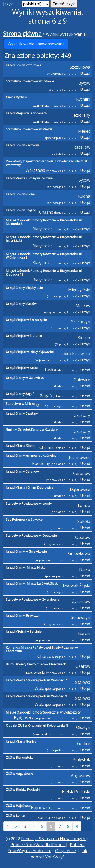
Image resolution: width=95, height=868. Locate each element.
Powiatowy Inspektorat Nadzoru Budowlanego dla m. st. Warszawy (47, 163)
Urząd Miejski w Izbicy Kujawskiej (30, 352)
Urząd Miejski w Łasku (22, 368)
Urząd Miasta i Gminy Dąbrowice (30, 487)
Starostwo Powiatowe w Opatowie (31, 536)
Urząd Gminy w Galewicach (26, 378)
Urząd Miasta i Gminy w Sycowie (29, 178)
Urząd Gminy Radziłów (22, 145)
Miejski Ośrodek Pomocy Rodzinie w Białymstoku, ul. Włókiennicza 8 (44, 256)
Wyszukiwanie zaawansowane (36, 44)
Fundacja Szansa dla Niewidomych (54, 839)
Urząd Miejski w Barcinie (24, 632)
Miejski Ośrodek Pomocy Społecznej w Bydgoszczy (43, 712)
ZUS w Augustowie (20, 774)
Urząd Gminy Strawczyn (23, 616)
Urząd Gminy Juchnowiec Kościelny (31, 455)
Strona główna (22, 33)
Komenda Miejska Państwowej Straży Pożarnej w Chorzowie (42, 649)
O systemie (66, 851)
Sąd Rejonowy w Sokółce (24, 520)
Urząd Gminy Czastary (22, 414)
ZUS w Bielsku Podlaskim (24, 790)
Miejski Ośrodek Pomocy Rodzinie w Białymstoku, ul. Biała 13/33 (44, 239)
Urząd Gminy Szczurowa (23, 65)
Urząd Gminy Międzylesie (24, 288)
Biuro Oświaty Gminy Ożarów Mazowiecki (36, 664)
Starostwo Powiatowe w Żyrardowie (33, 600)
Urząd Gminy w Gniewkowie (26, 552)
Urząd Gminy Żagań (20, 394)
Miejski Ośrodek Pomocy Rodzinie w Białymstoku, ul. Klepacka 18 (44, 273)
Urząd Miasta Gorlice (21, 742)
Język (8, 4)
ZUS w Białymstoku (20, 758)
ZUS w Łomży (16, 816)
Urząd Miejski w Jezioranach (26, 113)
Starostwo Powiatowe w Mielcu (29, 129)
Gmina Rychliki (16, 97)
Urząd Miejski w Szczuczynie (26, 320)
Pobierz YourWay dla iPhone (38, 845)
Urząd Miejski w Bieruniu (24, 336)
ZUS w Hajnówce (18, 806)
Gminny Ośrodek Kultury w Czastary (32, 430)
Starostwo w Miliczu (20, 404)
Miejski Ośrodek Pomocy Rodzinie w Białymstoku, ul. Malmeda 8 (44, 222)
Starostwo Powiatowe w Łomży (29, 503)
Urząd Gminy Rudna (20, 194)
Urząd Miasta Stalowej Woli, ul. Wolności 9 (36, 696)
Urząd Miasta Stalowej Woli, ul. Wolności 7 (36, 680)
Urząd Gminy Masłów (21, 304)
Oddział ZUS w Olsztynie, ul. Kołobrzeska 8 (37, 726)
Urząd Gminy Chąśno (21, 210)
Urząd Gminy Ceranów (22, 471)
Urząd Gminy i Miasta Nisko (26, 568)
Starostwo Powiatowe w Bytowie (30, 81)
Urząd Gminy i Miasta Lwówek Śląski (32, 584)
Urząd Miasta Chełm (21, 446)
